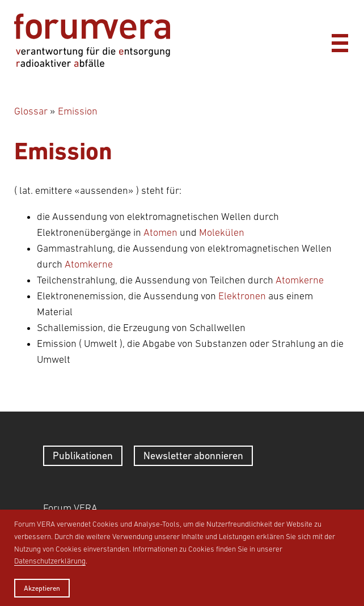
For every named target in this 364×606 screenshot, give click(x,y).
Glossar (31, 111)
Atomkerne (89, 264)
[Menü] (340, 40)
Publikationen (83, 455)
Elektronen (242, 296)
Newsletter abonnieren (193, 455)
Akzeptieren (42, 588)
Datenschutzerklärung (50, 561)
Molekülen (222, 232)
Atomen (160, 232)
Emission (78, 111)
